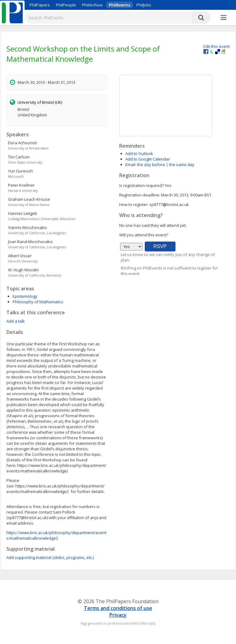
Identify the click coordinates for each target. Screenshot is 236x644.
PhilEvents (120, 5)
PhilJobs (144, 5)
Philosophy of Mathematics (38, 302)
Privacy (118, 615)
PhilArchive (92, 5)
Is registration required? (142, 185)
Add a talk (16, 321)
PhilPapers (40, 5)
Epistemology (25, 296)
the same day (182, 165)
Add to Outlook (139, 153)
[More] (224, 18)
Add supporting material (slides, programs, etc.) (50, 557)
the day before (151, 165)
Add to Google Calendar (148, 159)
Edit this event (216, 46)
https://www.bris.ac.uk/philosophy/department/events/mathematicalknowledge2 (56, 535)
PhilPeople (66, 5)
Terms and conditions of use (118, 608)
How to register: (134, 204)
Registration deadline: (140, 195)
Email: (131, 165)
